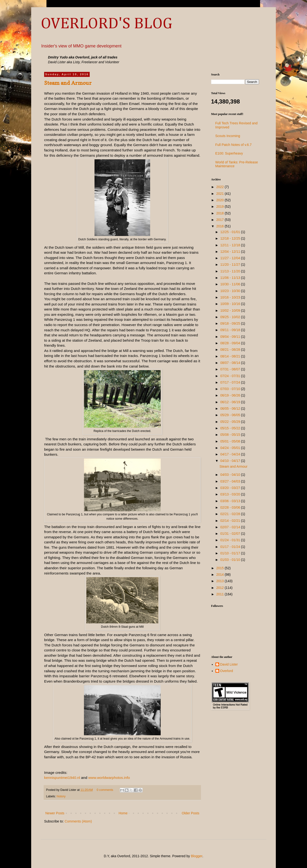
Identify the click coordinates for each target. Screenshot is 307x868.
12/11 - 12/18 (230, 245)
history (61, 796)
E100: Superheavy (229, 153)
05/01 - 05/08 (230, 441)
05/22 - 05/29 (230, 422)
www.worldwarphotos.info (109, 778)
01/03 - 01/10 (230, 560)
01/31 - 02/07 (230, 534)
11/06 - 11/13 (230, 278)
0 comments (105, 790)
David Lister (229, 664)
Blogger (197, 856)
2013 (221, 581)
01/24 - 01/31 (230, 540)
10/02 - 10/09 (230, 310)
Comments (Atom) (78, 821)
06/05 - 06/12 (230, 408)
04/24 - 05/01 (230, 448)
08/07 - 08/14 (230, 363)
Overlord (227, 671)
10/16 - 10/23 (230, 297)
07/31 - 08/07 (230, 369)
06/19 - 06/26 (230, 395)
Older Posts (191, 813)
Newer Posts (55, 813)
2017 (221, 220)
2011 (221, 594)
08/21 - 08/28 (230, 350)
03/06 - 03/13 (230, 501)
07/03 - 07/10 (230, 389)
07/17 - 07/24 (230, 382)
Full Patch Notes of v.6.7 (233, 145)
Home (123, 813)
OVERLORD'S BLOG (106, 24)
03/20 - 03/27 (230, 488)
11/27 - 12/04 (230, 258)
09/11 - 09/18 (230, 330)
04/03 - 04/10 (230, 475)
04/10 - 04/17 (230, 461)
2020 (221, 200)
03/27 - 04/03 (230, 481)
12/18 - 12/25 (230, 238)
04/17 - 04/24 (230, 454)
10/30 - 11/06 (230, 284)
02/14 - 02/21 (230, 521)
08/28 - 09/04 (230, 343)
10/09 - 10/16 (230, 304)
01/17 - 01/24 (230, 547)
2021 (221, 194)
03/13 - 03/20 (230, 494)
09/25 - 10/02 (230, 317)
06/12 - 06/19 (230, 402)
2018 (221, 213)
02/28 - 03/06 (230, 507)
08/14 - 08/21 (230, 356)
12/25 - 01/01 (230, 232)
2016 (221, 226)
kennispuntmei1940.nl (62, 778)
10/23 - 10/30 (230, 291)
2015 (221, 568)
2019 (221, 207)
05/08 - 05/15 (230, 435)
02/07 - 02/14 (230, 527)
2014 (221, 575)
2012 (221, 588)
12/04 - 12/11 (230, 252)
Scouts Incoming (228, 136)
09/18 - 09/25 (230, 323)
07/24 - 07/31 (230, 376)
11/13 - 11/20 (230, 271)
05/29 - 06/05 (230, 415)
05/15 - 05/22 (230, 428)
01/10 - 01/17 (230, 553)
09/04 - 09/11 (230, 337)
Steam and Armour (68, 83)
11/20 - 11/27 (230, 264)
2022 (221, 187)
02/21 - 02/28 (230, 514)
